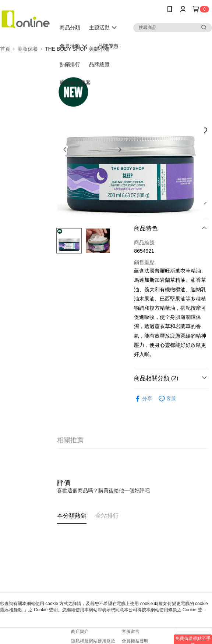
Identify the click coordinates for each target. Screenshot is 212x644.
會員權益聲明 (135, 641)
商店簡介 (80, 632)
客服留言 (131, 632)
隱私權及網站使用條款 (93, 641)
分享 (143, 399)
